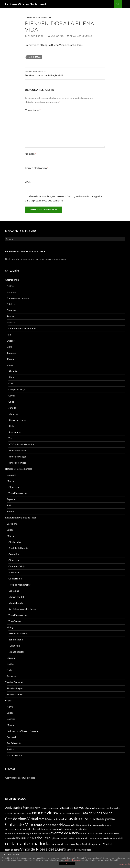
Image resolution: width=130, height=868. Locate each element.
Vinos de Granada (18, 450)
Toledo (10, 511)
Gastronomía (33, 18)
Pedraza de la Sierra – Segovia (22, 731)
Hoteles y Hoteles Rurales (19, 469)
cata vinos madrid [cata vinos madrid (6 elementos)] (49, 825)
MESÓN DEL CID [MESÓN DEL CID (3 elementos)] (22, 838)
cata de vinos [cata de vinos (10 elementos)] (44, 813)
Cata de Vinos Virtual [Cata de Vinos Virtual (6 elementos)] (21, 819)
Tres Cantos (15, 621)
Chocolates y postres (18, 298)
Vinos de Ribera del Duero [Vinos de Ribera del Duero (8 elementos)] (43, 849)
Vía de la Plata (14, 755)
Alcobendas (15, 542)
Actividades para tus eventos (20, 778)
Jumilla (12, 408)
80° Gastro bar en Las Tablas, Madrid (65, 73)
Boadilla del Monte (18, 548)
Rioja (11, 426)
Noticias (46, 18)
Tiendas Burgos (15, 688)
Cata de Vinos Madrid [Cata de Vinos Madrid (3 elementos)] (69, 813)
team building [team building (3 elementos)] (12, 850)
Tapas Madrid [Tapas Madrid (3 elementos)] (83, 844)
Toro (11, 438)
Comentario (33, 110)
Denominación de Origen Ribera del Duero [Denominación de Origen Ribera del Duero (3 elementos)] (28, 833)
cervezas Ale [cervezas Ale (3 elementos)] (85, 825)
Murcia (11, 725)
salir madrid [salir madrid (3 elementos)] (58, 844)
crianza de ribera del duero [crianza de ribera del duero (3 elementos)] (34, 829)
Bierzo (12, 377)
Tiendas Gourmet (14, 682)
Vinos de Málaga (17, 457)
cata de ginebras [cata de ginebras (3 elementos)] (97, 808)
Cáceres (11, 719)
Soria (9, 505)
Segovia (11, 499)
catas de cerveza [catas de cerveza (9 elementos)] (78, 818)
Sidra (9, 347)
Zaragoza (12, 676)
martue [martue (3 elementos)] (9, 838)
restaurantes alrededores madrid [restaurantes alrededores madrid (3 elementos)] (106, 838)
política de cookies (73, 860)
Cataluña (12, 475)
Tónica (10, 359)
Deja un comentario (81, 36)
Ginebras (12, 310)
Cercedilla (14, 554)
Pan (9, 335)
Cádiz (11, 383)
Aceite (10, 286)
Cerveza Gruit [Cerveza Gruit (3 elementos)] (71, 825)
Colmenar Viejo (17, 566)
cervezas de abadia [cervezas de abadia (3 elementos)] (102, 825)
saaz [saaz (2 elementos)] (49, 844)
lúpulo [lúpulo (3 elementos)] (107, 833)
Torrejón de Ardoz (18, 493)
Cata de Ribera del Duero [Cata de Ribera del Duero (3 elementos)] (18, 813)
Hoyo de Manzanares (19, 585)
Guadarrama (15, 579)
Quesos (11, 341)
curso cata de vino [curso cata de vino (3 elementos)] (58, 829)
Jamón (10, 316)
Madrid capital (16, 597)
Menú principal (126, 4)
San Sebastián (14, 743)
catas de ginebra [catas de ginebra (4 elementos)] (105, 819)
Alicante (13, 371)
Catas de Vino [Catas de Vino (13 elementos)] (20, 824)
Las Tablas (14, 591)
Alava (10, 707)
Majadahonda (16, 603)
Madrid (11, 481)
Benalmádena (16, 640)
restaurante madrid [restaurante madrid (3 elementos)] (78, 838)
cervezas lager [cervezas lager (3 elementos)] (12, 829)
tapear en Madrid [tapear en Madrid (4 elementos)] (101, 844)
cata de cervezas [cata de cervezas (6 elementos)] (75, 807)
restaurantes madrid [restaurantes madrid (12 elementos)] (26, 843)
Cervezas (12, 292)
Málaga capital (16, 652)
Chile (11, 402)
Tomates (11, 353)
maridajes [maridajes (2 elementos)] (115, 834)
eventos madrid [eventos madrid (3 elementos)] (86, 833)
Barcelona (12, 524)
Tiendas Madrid (15, 694)
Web (28, 182)
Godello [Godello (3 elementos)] (99, 833)
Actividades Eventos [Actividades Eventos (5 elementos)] (20, 808)
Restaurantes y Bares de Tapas (21, 518)
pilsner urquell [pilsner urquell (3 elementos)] (60, 838)
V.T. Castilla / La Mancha (21, 444)
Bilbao (10, 530)
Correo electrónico (37, 168)
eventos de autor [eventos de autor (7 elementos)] (64, 833)
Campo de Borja (17, 389)
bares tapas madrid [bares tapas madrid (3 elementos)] (52, 808)
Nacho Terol (58, 36)
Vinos (10, 365)
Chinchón (14, 487)
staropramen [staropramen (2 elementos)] (70, 844)
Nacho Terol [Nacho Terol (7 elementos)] (42, 838)
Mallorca (13, 414)
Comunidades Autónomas (22, 328)
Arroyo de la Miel (18, 633)
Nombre (30, 154)
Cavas (12, 396)
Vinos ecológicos (17, 463)
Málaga (11, 627)
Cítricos (11, 304)
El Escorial (14, 572)
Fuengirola (14, 646)
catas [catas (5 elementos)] (42, 819)
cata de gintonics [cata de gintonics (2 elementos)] (113, 808)
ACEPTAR (67, 864)
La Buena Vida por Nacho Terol (25, 4)
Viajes (8, 701)
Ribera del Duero (17, 420)
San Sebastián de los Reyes (22, 609)
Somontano (14, 432)
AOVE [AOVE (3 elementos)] (38, 808)
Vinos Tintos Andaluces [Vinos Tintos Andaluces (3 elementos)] (79, 850)
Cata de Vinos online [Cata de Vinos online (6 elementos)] (96, 813)
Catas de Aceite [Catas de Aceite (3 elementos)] (55, 819)
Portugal (11, 737)
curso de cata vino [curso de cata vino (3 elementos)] (78, 829)
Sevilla (10, 664)
